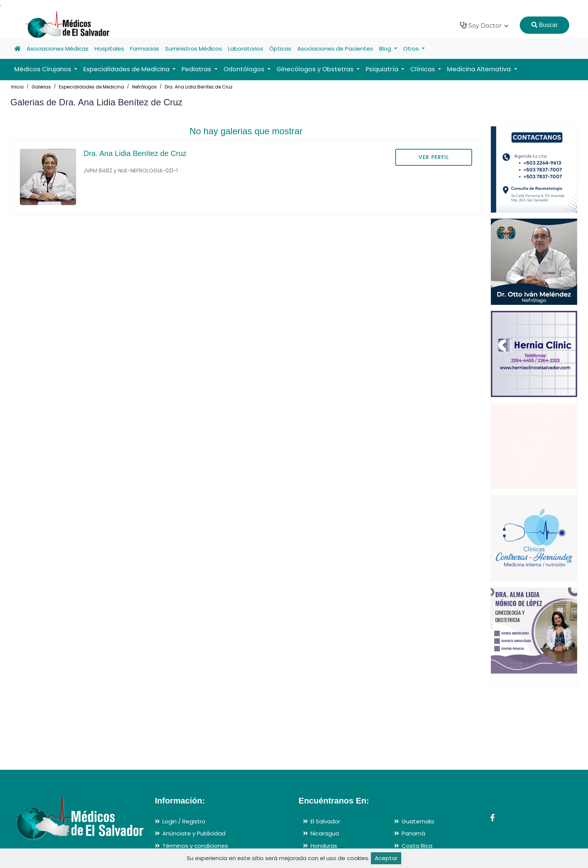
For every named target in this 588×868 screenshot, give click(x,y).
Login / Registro (184, 821)
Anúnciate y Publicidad (194, 833)
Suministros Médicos (193, 49)
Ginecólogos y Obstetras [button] (316, 69)
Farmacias (145, 49)
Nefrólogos (144, 87)
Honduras (324, 846)
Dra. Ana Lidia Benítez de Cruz (199, 87)
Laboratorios (246, 49)
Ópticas (280, 49)
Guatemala (418, 821)
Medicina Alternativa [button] (480, 69)
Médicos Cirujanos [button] (43, 69)
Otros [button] (412, 49)
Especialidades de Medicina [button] (127, 69)
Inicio (17, 87)
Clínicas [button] (423, 69)
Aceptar (386, 858)
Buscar (544, 25)
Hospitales (109, 49)
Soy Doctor (484, 25)
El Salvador (325, 821)
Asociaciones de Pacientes (335, 49)
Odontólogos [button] (245, 69)
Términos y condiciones (195, 846)
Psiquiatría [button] (383, 69)
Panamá (413, 833)
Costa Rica (417, 846)
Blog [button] (386, 49)
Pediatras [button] (197, 69)
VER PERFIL (434, 157)
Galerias (41, 87)
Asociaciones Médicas (58, 49)
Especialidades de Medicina (91, 87)
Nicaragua (325, 833)
